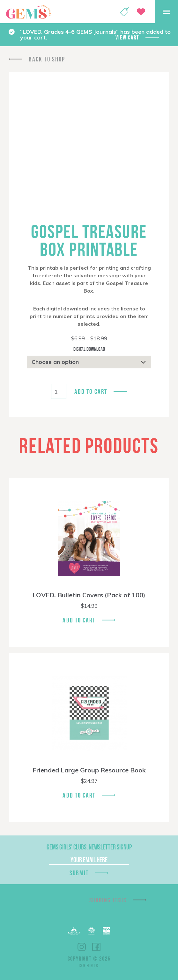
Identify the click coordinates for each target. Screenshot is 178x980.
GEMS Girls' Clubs (28, 12)
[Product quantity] (59, 391)
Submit (79, 873)
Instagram (82, 947)
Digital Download (89, 349)
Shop (124, 12)
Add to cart (91, 391)
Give (141, 12)
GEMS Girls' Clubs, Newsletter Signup (89, 847)
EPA (106, 931)
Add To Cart (79, 620)
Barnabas (74, 931)
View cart (127, 38)
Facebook (96, 947)
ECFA (92, 931)
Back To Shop (47, 59)
